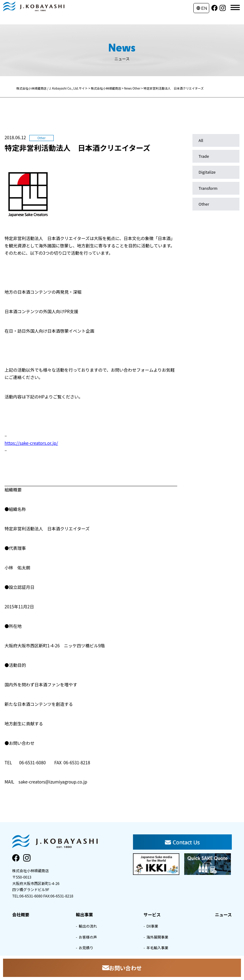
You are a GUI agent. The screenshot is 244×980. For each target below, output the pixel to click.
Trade (204, 156)
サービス (152, 915)
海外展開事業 (157, 937)
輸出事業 (84, 915)
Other (204, 204)
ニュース (223, 915)
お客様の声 (88, 937)
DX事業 (152, 926)
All (201, 140)
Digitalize (207, 172)
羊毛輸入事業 (157, 948)
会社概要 (21, 915)
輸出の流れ (88, 926)
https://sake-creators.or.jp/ (31, 443)
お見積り (86, 948)
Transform (208, 188)
